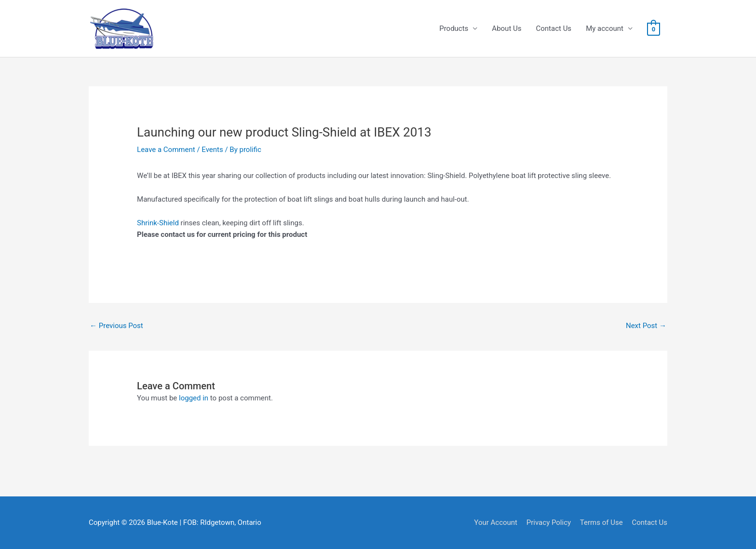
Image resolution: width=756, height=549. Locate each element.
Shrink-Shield (158, 223)
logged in (194, 398)
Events (212, 150)
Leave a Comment (166, 150)
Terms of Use (601, 522)
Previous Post (116, 326)
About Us (506, 28)
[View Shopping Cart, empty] (654, 29)
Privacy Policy (549, 522)
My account (605, 28)
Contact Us (554, 28)
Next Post (646, 326)
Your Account (496, 522)
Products (454, 28)
